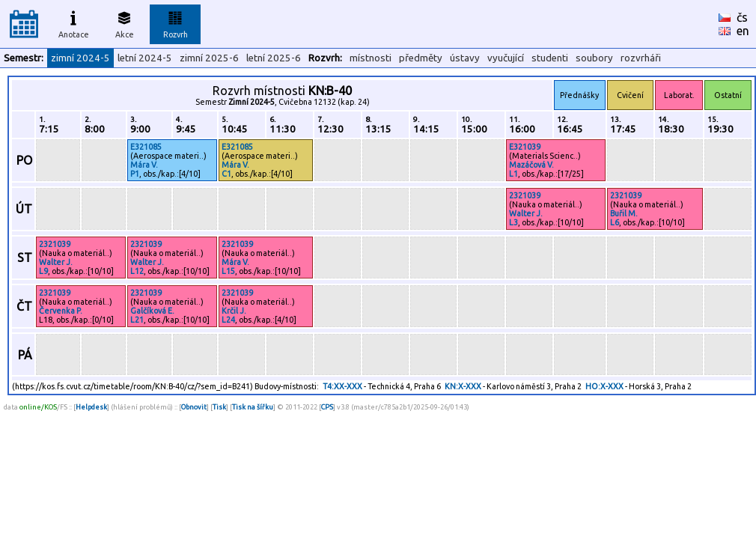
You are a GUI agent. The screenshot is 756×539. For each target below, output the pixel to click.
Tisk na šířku (253, 407)
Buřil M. (624, 213)
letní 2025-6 (274, 58)
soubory (594, 58)
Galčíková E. (152, 311)
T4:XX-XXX (342, 386)
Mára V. (144, 165)
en (743, 31)
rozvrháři (641, 58)
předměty (421, 58)
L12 (137, 271)
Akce (124, 22)
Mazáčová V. (531, 165)
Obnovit (194, 407)
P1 (135, 174)
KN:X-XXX (463, 386)
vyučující (506, 58)
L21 (137, 320)
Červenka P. (61, 311)
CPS (327, 407)
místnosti (371, 58)
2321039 (525, 195)
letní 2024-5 (145, 58)
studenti (550, 58)
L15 (228, 271)
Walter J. (526, 213)
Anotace (74, 22)
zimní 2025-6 (209, 58)
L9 (43, 271)
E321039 (525, 147)
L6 (615, 222)
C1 (226, 174)
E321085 (146, 147)
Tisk (219, 407)
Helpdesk (91, 407)
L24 (228, 320)
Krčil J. (234, 311)
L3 (513, 222)
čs (742, 17)
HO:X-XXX (604, 386)
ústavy (465, 58)
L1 (513, 174)
